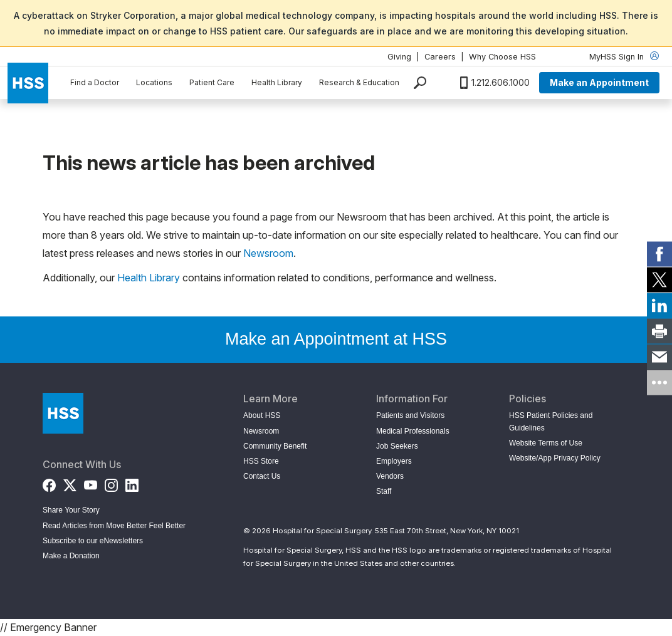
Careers (440, 57)
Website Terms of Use (546, 443)
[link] (659, 254)
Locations (154, 82)
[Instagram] (111, 482)
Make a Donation (71, 556)
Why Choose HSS (502, 57)
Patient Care (212, 82)
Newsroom (268, 253)
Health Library (277, 82)
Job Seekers (397, 446)
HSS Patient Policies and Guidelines (551, 421)
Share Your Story (71, 510)
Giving (399, 57)
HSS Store (261, 461)
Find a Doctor (95, 82)
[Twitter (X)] (70, 482)
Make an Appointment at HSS (336, 339)
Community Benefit (275, 446)
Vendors (390, 476)
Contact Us (262, 476)
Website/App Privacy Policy (555, 458)
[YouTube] (91, 482)
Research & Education (359, 82)
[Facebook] (49, 482)
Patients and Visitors (410, 415)
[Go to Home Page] (63, 413)
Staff (384, 491)
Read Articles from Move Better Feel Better (114, 526)
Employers (394, 461)
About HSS (262, 415)
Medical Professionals (413, 431)
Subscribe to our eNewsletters (93, 541)
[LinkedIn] (132, 482)
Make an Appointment (599, 82)
